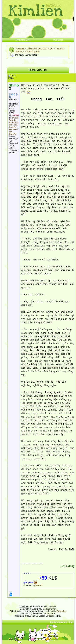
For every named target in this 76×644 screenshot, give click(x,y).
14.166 (15, 118)
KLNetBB (20, 49)
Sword (39, 585)
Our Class (58, 40)
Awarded (13, 121)
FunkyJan (62, 611)
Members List (22, 40)
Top (71, 622)
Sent (13, 126)
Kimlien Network (59, 622)
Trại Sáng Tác (33, 52)
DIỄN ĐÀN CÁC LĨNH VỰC (40, 49)
